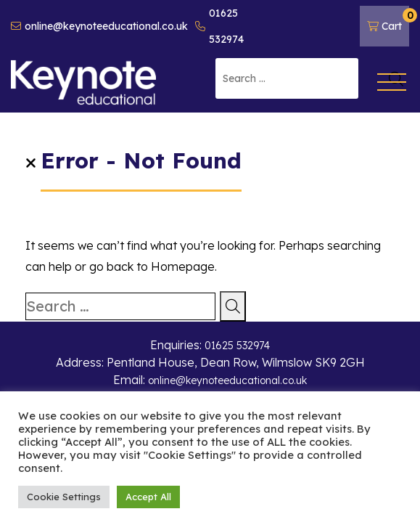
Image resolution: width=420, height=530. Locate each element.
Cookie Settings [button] (64, 497)
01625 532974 (219, 26)
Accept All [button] (148, 497)
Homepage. (184, 266)
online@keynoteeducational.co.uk (99, 26)
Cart (388, 20)
